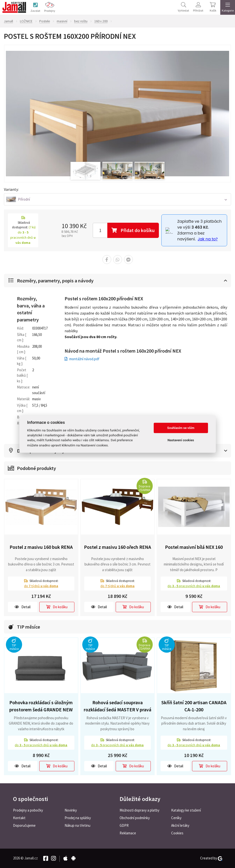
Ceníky (176, 818)
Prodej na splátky (78, 818)
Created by (211, 858)
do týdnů (41, 586)
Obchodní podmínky (135, 818)
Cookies (177, 833)
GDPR (124, 825)
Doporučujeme (24, 825)
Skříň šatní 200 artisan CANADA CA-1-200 (194, 706)
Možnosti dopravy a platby (139, 810)
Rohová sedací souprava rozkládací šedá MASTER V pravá (117, 706)
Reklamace (128, 833)
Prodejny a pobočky (28, 810)
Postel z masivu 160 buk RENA (41, 547)
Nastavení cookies (181, 440)
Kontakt (19, 818)
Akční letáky (180, 825)
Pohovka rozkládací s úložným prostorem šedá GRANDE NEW (41, 706)
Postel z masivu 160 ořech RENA (117, 547)
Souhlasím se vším (181, 428)
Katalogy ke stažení (186, 810)
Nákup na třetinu (77, 825)
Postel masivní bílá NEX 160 (194, 547)
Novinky (71, 810)
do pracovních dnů (194, 586)
